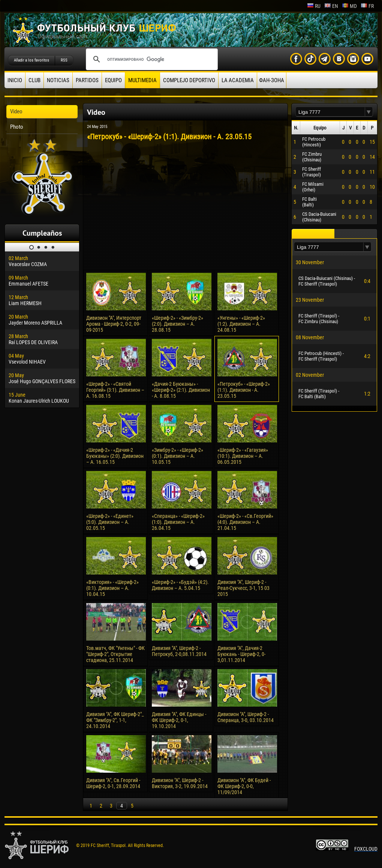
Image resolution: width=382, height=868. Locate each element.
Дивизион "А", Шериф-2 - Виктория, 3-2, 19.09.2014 (180, 783)
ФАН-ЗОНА (272, 80)
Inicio (15, 80)
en (331, 6)
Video (16, 111)
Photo (17, 127)
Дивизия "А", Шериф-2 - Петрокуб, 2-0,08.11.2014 (179, 651)
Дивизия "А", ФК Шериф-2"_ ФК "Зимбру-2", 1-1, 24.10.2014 (115, 720)
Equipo (113, 80)
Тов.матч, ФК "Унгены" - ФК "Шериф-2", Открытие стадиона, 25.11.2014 (115, 654)
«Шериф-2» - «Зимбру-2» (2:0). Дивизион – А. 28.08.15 (178, 324)
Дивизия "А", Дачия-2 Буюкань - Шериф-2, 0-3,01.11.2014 (241, 654)
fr (367, 6)
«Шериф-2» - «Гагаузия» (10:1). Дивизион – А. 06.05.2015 (243, 456)
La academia (238, 80)
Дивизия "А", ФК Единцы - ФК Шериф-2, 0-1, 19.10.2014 (179, 720)
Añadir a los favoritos (31, 60)
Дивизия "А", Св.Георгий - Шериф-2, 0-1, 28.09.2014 (113, 783)
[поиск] (151, 59)
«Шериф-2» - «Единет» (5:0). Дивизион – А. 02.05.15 (110, 522)
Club (34, 80)
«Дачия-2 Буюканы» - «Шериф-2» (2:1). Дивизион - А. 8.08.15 (181, 390)
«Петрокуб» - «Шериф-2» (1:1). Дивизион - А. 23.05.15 (244, 390)
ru (314, 6)
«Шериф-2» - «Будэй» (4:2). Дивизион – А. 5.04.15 (180, 585)
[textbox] (330, 112)
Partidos (87, 80)
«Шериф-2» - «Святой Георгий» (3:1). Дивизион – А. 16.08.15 (115, 390)
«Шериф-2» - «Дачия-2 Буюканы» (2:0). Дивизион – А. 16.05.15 (115, 456)
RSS (64, 60)
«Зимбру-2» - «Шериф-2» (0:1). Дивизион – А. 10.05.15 (178, 456)
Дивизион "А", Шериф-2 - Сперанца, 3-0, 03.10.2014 (246, 717)
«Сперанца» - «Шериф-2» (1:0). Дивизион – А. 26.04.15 (178, 522)
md (349, 6)
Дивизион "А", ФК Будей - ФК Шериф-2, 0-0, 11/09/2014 (244, 786)
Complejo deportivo (189, 80)
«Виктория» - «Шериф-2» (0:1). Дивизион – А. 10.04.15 (112, 588)
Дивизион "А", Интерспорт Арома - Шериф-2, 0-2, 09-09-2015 (114, 324)
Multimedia (142, 80)
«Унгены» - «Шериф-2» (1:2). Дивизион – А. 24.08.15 (241, 324)
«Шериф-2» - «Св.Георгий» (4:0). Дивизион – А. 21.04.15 (245, 522)
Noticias (58, 80)
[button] (369, 112)
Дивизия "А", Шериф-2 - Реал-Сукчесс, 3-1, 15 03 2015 (243, 588)
